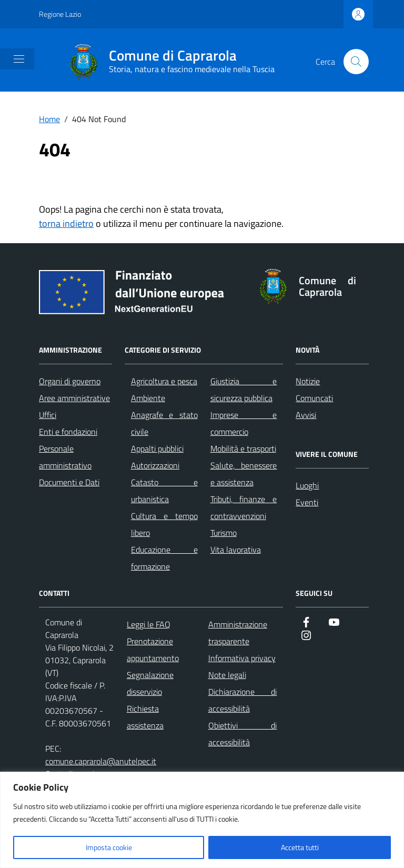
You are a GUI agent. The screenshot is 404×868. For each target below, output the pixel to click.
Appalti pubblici (157, 448)
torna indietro (66, 223)
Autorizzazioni (155, 465)
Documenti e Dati (69, 482)
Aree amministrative (74, 398)
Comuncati (314, 398)
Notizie (308, 381)
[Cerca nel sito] (356, 62)
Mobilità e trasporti (243, 448)
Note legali (227, 675)
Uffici (48, 415)
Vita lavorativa (236, 550)
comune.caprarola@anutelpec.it (101, 761)
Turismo (224, 533)
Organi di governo (70, 381)
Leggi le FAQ (149, 624)
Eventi (307, 502)
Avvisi (306, 415)
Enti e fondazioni (68, 432)
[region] (202, 820)
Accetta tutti (300, 847)
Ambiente (148, 398)
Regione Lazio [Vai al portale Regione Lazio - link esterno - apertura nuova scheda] (60, 14)
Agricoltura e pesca (164, 381)
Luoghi (307, 485)
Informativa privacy (242, 658)
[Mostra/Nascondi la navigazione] (19, 59)
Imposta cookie (109, 847)
